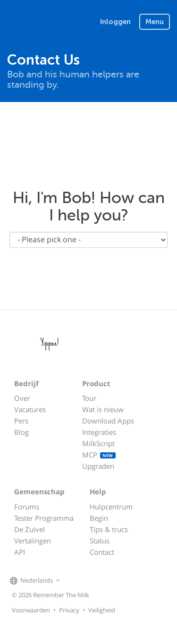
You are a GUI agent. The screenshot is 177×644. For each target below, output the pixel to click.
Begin (99, 518)
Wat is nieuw (103, 409)
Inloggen (115, 22)
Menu (155, 22)
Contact (102, 552)
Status (100, 541)
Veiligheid (102, 610)
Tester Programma (44, 518)
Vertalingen (33, 541)
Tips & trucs (109, 529)
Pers (21, 421)
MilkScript (98, 443)
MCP (99, 455)
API (20, 552)
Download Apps (108, 421)
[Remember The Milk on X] (89, 581)
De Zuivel (29, 529)
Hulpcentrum (111, 507)
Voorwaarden (31, 610)
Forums (27, 507)
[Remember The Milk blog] (101, 581)
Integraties (99, 432)
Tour (89, 398)
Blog (21, 432)
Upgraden (98, 466)
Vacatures (30, 409)
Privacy (69, 610)
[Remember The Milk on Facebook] (76, 581)
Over (22, 398)
